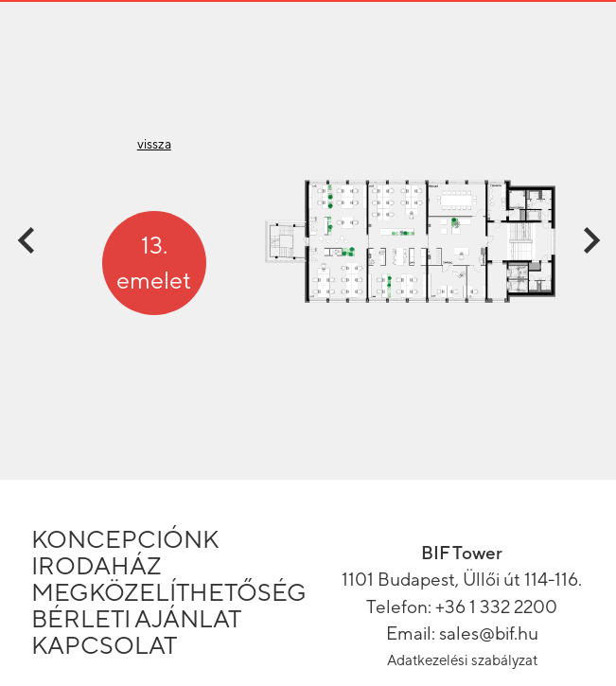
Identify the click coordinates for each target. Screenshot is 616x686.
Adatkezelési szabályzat (462, 660)
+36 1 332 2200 (496, 607)
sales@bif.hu (489, 633)
